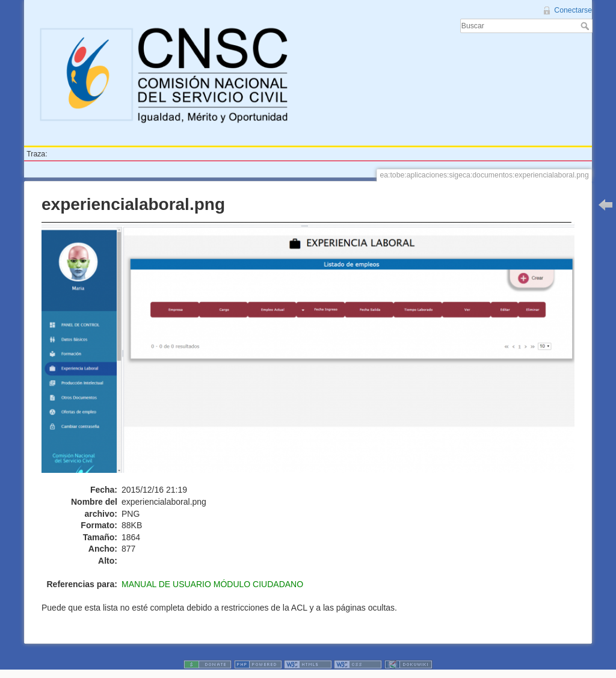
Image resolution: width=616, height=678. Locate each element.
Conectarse (573, 10)
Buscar (586, 26)
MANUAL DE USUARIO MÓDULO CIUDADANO (212, 584)
